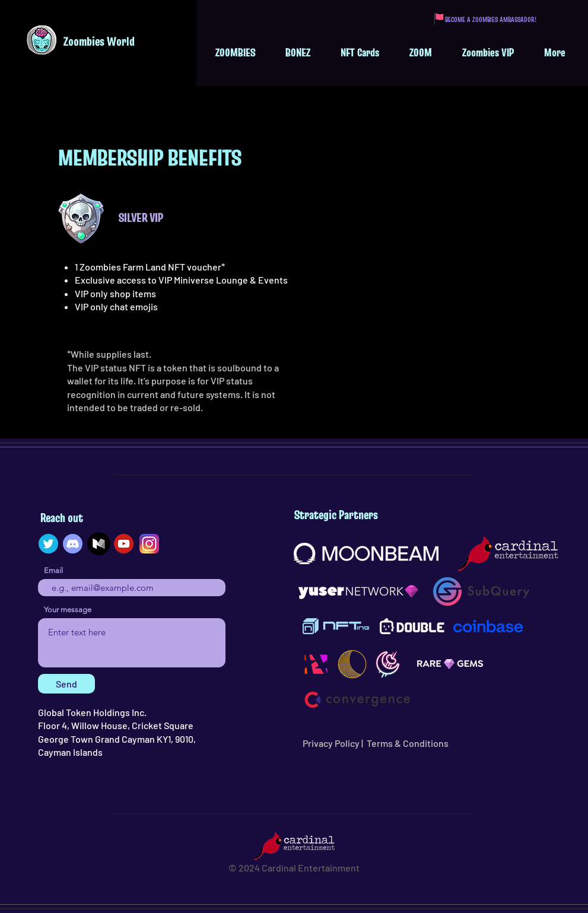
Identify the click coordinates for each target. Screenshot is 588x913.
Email (53, 570)
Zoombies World (99, 41)
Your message (68, 610)
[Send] (66, 684)
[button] (235, 52)
